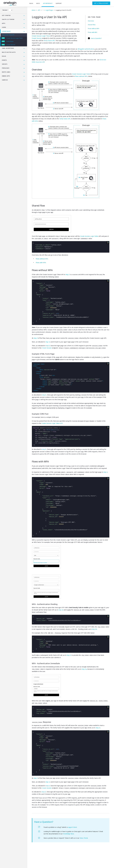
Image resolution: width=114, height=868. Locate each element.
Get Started (6, 15)
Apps (4, 23)
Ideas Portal (84, 838)
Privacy (10, 864)
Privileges (6, 68)
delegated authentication (86, 49)
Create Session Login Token (15, 38)
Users (4, 27)
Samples (5, 80)
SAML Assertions (8, 48)
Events (4, 60)
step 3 (36, 338)
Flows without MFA (94, 28)
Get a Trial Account (101, 3)
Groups (5, 64)
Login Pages (6, 31)
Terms (4, 864)
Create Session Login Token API (52, 423)
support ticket (72, 827)
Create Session (11, 45)
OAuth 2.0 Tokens (8, 19)
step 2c (69, 655)
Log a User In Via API (8, 35)
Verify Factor (10, 41)
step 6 (44, 395)
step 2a (61, 610)
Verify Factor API (49, 41)
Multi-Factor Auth (9, 52)
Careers (32, 864)
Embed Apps (6, 76)
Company (25, 864)
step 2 (68, 275)
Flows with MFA (93, 32)
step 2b (94, 629)
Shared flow (92, 25)
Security (17, 864)
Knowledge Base (68, 834)
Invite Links (6, 72)
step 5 (48, 346)
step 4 (48, 342)
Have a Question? (96, 38)
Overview (91, 21)
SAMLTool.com (42, 864)
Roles (4, 56)
